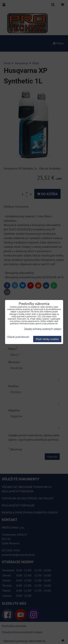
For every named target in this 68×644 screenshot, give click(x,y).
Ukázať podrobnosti (18, 337)
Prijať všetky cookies (47, 339)
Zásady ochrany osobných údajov (43, 329)
